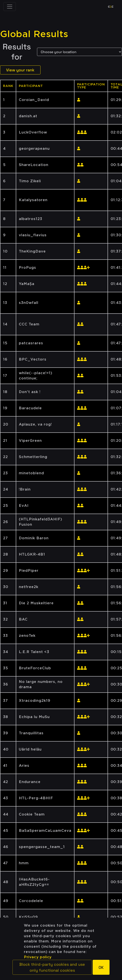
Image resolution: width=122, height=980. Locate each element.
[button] (52, 967)
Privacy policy (38, 957)
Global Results (34, 34)
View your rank (20, 70)
